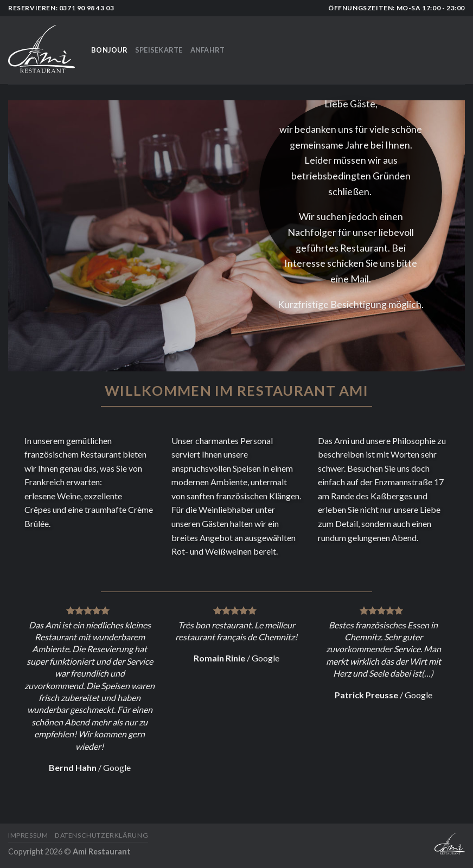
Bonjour (109, 50)
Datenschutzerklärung (101, 835)
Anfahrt (208, 50)
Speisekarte (159, 50)
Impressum (28, 835)
